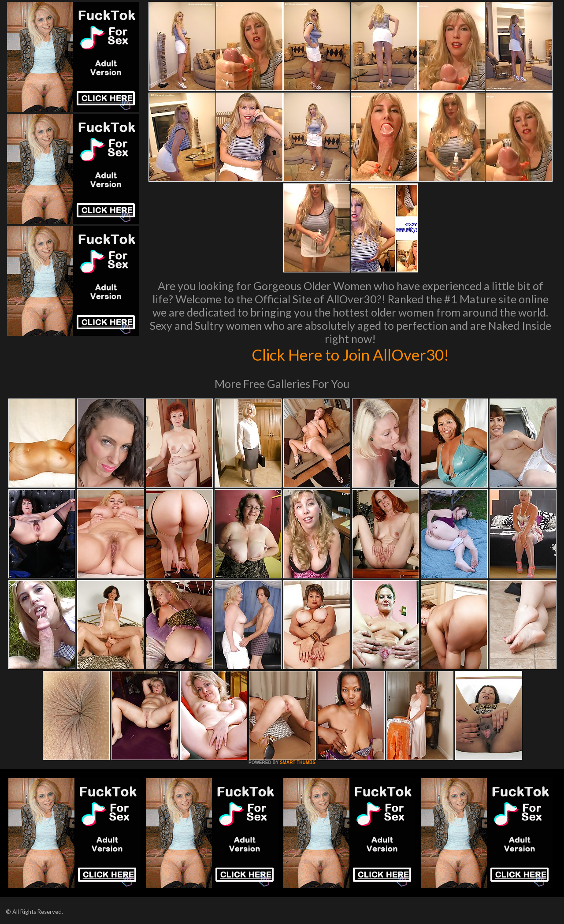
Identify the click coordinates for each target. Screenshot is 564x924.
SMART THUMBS (298, 762)
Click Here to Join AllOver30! (350, 354)
